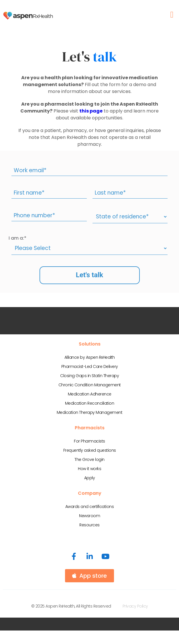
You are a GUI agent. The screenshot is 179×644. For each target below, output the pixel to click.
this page (91, 111)
